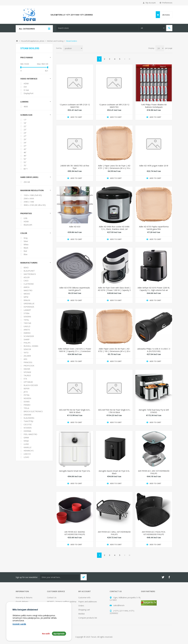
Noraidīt (46, 634)
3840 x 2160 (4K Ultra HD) (35, 205)
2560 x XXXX (29, 198)
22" (25, 126)
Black (26, 248)
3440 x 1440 (29, 202)
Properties (26, 213)
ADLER (27, 277)
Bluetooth (28, 225)
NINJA (26, 441)
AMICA (27, 287)
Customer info (84, 598)
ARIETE (27, 330)
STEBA (27, 313)
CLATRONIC (29, 284)
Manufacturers (29, 263)
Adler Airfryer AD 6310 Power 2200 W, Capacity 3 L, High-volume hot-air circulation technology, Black (154, 290)
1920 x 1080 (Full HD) (33, 195)
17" (25, 120)
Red (25, 251)
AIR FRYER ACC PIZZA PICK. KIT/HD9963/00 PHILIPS (154, 533)
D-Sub (26, 90)
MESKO (27, 294)
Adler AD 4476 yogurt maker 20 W (154, 166)
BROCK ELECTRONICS (33, 411)
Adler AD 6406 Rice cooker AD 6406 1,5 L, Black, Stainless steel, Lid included (114, 229)
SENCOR (27, 349)
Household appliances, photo (33, 41)
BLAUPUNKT (29, 271)
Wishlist (82, 614)
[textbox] (98, 28)
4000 (26, 107)
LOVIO (26, 457)
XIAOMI (27, 369)
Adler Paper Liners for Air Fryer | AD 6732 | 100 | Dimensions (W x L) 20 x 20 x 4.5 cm (114, 351)
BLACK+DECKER (31, 385)
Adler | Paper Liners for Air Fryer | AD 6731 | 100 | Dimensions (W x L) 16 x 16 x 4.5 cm (114, 168)
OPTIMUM (28, 382)
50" (25, 159)
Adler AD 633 (75, 227)
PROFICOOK (29, 366)
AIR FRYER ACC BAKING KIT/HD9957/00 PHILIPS (75, 533)
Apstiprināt (59, 634)
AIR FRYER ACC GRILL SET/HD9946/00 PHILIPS (114, 533)
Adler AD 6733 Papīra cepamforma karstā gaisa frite (154, 228)
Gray (26, 238)
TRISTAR (27, 323)
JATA (26, 392)
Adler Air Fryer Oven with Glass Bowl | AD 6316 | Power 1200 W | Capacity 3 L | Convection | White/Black (114, 290)
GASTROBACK (30, 274)
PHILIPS (27, 343)
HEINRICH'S (29, 451)
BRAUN (27, 300)
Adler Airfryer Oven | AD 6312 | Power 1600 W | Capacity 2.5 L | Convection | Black (75, 351)
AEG (25, 359)
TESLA (26, 408)
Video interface (29, 79)
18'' (25, 123)
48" (25, 152)
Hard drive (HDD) (29, 177)
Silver (26, 241)
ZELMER (27, 356)
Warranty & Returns (24, 598)
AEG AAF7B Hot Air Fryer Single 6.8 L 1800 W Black (75, 411)
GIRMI (26, 438)
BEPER (27, 389)
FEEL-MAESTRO (30, 434)
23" (25, 130)
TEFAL (26, 320)
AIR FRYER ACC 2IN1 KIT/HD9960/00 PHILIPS (154, 472)
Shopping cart (84, 610)
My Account (151, 3)
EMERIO (27, 333)
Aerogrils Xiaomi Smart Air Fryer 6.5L (75, 471)
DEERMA (27, 431)
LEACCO (27, 454)
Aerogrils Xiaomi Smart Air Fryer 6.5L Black (114, 472)
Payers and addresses (88, 602)
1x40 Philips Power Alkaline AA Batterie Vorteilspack (154, 106)
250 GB (27, 182)
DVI (25, 87)
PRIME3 (27, 405)
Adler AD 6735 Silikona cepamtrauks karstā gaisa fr (75, 289)
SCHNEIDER (29, 336)
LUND (26, 444)
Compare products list (88, 618)
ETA (25, 379)
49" (25, 156)
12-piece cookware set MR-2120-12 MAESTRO (75, 106)
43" (25, 149)
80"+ (26, 169)
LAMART (27, 310)
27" (25, 136)
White (26, 245)
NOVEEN (27, 398)
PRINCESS (28, 362)
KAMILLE (27, 447)
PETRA (27, 395)
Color (24, 233)
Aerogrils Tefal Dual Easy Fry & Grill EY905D (154, 411)
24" (25, 133)
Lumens (24, 102)
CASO (26, 281)
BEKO (26, 268)
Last (130, 59)
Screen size (26, 115)
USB (25, 218)
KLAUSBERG (29, 418)
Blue (26, 254)
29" (25, 139)
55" (25, 162)
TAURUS (27, 375)
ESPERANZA (29, 307)
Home (17, 41)
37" (25, 146)
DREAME (27, 415)
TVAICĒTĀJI (28, 421)
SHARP (27, 339)
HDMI (26, 84)
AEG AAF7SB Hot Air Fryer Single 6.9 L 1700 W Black (114, 411)
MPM (26, 297)
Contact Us (52, 598)
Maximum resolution (32, 190)
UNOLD (27, 326)
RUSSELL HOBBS (31, 346)
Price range (27, 57)
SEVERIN (27, 317)
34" (25, 143)
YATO (26, 353)
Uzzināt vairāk (19, 624)
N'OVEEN (28, 428)
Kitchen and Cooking (55, 41)
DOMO (27, 402)
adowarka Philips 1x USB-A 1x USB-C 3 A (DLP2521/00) (154, 350)
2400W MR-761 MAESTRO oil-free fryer (75, 167)
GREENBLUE (29, 303)
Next (125, 59)
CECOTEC (28, 424)
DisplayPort (29, 93)
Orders (81, 606)
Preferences (167, 3)
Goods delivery (22, 602)
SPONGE (27, 372)
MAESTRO (28, 290)
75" (25, 166)
